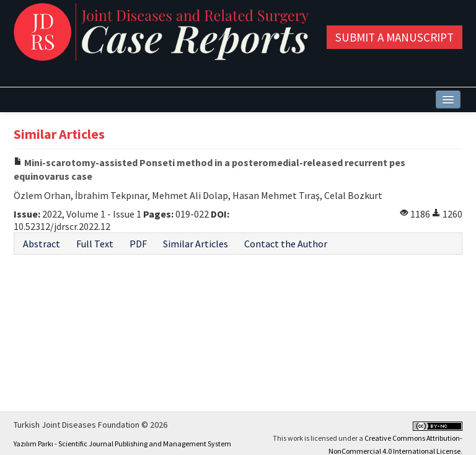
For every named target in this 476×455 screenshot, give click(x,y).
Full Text (95, 244)
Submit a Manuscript (394, 37)
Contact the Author (286, 244)
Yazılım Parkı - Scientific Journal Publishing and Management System (122, 444)
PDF (138, 244)
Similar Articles (196, 244)
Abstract (42, 244)
